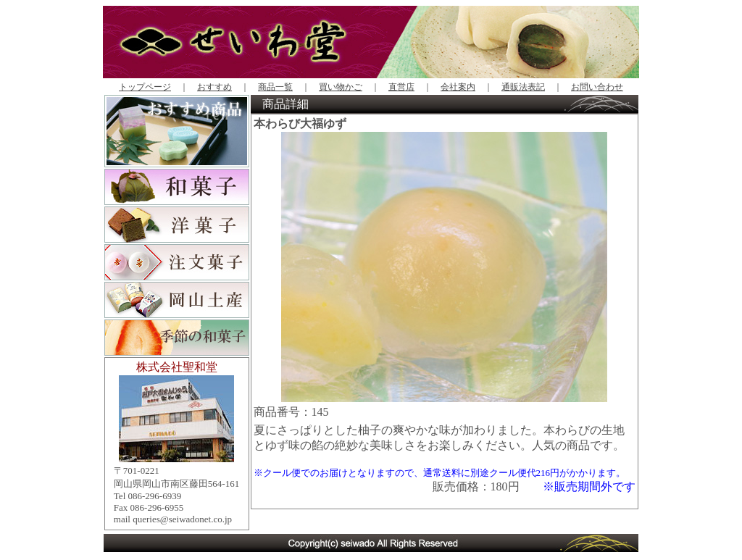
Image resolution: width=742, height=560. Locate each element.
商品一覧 (275, 87)
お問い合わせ (597, 87)
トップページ (145, 87)
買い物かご (341, 87)
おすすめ (214, 87)
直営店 (401, 87)
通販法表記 (523, 87)
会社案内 (458, 87)
